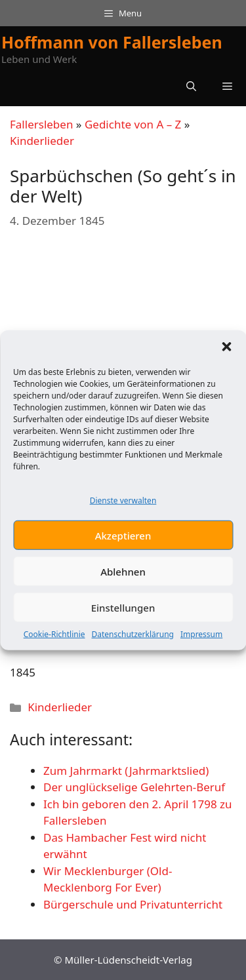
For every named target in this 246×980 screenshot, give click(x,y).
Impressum (201, 637)
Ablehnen (123, 575)
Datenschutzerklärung (133, 637)
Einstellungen (123, 611)
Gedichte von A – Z (133, 124)
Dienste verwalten (123, 504)
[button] (226, 350)
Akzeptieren (123, 539)
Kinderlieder (42, 141)
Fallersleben (41, 124)
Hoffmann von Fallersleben (112, 42)
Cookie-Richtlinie (54, 637)
